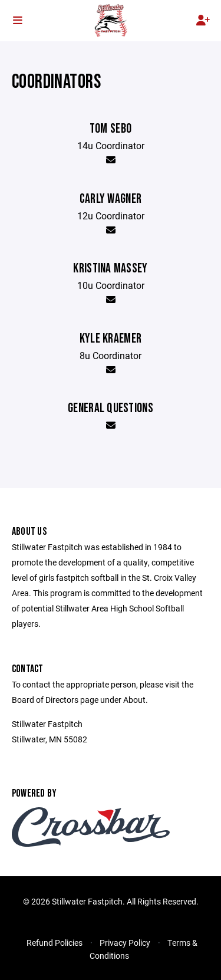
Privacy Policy (125, 943)
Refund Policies (55, 943)
